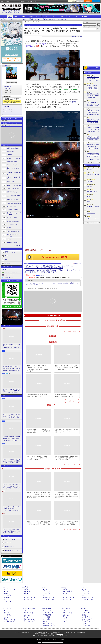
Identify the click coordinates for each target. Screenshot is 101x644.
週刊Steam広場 (10, 182)
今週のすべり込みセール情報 (14, 178)
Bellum (88, 196)
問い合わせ (31, 1)
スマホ (38, 16)
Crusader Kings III (91, 213)
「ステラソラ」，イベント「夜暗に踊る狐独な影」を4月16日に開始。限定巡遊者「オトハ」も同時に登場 (93, 113)
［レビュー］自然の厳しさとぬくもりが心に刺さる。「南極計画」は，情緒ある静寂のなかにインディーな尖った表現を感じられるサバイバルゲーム (12, 461)
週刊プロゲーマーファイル (14, 158)
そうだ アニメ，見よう (13, 192)
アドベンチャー (45, 283)
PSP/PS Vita (84, 587)
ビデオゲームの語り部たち (14, 221)
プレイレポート (13, 19)
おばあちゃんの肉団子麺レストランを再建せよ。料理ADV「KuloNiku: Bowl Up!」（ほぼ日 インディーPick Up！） (67, 368)
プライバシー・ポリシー (51, 640)
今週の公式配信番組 (12, 161)
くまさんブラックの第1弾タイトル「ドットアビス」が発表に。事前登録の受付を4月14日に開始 (93, 138)
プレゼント (8, 256)
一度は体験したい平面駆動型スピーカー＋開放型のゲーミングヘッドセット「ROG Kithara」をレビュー (67, 431)
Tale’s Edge (89, 186)
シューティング (87, 619)
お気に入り (80, 1)
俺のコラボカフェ (11, 206)
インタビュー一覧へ (72, 529)
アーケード (84, 609)
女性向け (46, 16)
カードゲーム (86, 617)
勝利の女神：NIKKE (92, 191)
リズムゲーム (86, 621)
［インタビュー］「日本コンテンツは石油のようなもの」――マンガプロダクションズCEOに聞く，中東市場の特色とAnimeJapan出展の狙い (12, 509)
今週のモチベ (10, 155)
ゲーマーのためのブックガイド (14, 196)
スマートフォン (47, 609)
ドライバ (7, 263)
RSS (2, 1)
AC (69, 16)
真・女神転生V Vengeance (93, 207)
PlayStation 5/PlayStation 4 (11, 275)
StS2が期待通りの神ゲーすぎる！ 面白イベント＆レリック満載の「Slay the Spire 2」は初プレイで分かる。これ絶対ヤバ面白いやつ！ (12, 439)
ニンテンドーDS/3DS (29, 609)
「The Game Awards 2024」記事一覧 (54, 257)
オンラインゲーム (10, 589)
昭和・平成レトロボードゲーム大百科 (14, 214)
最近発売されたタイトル (49, 19)
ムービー (38, 19)
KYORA (12, 80)
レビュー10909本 (7, 13)
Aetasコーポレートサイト (11, 550)
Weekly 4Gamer (10, 151)
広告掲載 (62, 640)
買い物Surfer (10, 228)
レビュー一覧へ (72, 464)
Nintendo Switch (9, 278)
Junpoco (74, 283)
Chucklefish (8, 86)
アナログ (76, 16)
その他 (84, 623)
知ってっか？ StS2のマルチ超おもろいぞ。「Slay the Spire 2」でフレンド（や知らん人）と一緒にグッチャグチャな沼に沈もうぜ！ (12, 416)
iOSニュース (47, 611)
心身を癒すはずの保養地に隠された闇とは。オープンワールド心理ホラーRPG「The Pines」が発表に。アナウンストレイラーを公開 (93, 146)
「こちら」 (60, 634)
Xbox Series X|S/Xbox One (11, 272)
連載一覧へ (18, 246)
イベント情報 (86, 613)
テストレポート (68, 613)
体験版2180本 (17, 13)
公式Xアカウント (10, 1)
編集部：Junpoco (77, 36)
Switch (31, 16)
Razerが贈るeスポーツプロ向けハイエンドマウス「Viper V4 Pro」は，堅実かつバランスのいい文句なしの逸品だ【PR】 (38, 458)
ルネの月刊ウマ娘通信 (12, 210)
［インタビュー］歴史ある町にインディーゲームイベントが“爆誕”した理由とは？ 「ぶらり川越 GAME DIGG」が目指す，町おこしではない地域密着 (12, 486)
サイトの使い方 (22, 1)
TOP (4, 16)
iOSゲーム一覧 (48, 623)
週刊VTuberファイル (12, 165)
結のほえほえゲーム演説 (13, 200)
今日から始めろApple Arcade (14, 203)
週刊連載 (7, 597)
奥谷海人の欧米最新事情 (13, 148)
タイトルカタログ (29, 599)
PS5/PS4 (23, 16)
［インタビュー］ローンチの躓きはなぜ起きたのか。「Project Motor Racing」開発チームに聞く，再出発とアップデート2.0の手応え (67, 523)
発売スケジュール (29, 597)
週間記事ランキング (10, 252)
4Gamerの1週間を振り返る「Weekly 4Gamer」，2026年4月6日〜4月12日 (64, 395)
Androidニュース (48, 613)
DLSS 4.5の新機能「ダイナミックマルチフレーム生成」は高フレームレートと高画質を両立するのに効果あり (38, 431)
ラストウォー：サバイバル (93, 176)
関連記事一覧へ (78, 264)
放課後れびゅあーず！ (12, 242)
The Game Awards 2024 (32, 285)
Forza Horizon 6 (90, 181)
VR (53, 16)
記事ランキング (9, 601)
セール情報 (47, 617)
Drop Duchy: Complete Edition (93, 219)
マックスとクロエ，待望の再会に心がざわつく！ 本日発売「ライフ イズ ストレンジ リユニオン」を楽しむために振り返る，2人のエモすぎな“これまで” (12, 391)
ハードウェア (61, 16)
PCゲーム (7, 269)
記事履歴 (88, 1)
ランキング (96, 1)
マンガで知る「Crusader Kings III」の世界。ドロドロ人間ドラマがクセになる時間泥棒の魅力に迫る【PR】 (12, 369)
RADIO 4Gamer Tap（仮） (13, 189)
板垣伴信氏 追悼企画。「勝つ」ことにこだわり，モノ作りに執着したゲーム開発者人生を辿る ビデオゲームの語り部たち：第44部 (93, 87)
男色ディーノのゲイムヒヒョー (14, 169)
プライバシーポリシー (11, 539)
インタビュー (23, 19)
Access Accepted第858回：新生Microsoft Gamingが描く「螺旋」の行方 (37, 395)
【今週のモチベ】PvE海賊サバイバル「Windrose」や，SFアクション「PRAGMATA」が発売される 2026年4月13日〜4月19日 (38, 368)
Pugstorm (7, 88)
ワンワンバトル (91, 170)
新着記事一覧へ (72, 332)
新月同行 (89, 201)
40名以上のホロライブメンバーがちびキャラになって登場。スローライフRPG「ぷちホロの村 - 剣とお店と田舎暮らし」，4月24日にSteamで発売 (93, 155)
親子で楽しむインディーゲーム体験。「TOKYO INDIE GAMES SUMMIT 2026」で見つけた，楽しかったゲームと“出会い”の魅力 (12, 346)
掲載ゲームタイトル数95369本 (11, 11)
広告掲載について (10, 547)
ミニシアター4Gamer (12, 224)
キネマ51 (9, 239)
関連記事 (73, 102)
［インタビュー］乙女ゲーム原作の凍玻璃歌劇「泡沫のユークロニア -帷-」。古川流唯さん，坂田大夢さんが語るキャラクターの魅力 (12, 531)
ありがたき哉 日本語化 (13, 231)
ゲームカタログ (62, 19)
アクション (54, 283)
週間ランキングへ (96, 160)
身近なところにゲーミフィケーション (14, 235)
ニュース (7, 109)
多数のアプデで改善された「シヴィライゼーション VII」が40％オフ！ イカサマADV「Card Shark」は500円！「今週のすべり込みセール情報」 (93, 130)
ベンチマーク (67, 621)
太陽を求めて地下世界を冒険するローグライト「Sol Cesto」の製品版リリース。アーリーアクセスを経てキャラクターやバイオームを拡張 (93, 121)
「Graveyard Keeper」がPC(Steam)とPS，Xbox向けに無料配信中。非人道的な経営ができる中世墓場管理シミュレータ (93, 104)
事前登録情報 (47, 615)
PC (10, 16)
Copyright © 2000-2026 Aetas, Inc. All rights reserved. (50, 642)
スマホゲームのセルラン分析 (14, 173)
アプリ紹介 (47, 619)
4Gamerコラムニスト (12, 218)
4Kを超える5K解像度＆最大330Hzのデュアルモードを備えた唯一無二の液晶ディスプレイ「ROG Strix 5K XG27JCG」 (67, 458)
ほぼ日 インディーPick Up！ (14, 185)
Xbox (16, 16)
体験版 (31, 19)
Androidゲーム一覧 (49, 625)
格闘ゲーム (86, 615)
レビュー (4, 19)
